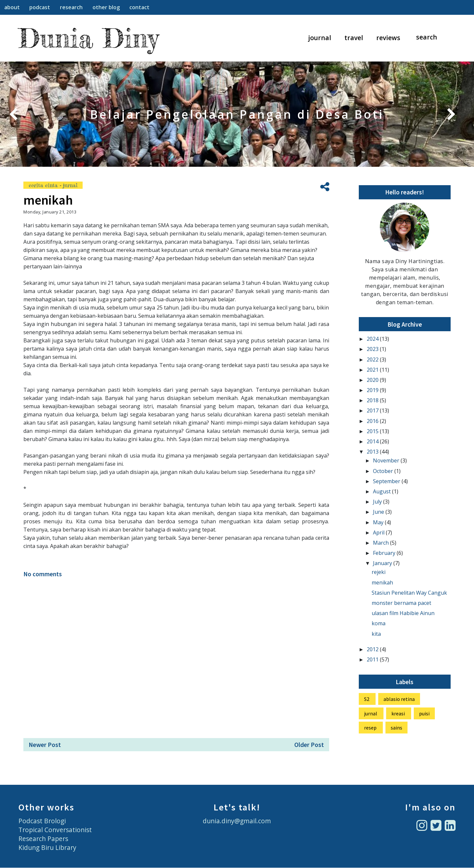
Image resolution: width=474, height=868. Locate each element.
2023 (373, 349)
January (383, 563)
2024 (373, 339)
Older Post (309, 745)
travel (354, 38)
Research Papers (43, 839)
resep (370, 728)
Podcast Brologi (42, 821)
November (387, 460)
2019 (373, 390)
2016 (373, 421)
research (71, 7)
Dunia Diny (88, 38)
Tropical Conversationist (55, 830)
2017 (373, 410)
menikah (382, 583)
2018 (373, 400)
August (382, 491)
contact (139, 7)
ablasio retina (399, 699)
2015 (373, 431)
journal (320, 38)
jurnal (70, 185)
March (382, 543)
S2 (367, 699)
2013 (373, 452)
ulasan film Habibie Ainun (403, 613)
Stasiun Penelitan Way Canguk (409, 593)
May (379, 522)
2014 (373, 441)
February (385, 553)
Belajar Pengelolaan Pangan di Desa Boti (237, 114)
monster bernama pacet (401, 603)
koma (379, 623)
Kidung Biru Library (47, 847)
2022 (373, 360)
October (384, 471)
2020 (373, 380)
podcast (40, 7)
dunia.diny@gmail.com (237, 821)
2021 (373, 370)
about (12, 7)
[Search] (430, 37)
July (378, 502)
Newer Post (45, 745)
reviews (388, 38)
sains (396, 728)
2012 (373, 649)
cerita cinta (44, 185)
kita (376, 634)
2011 (373, 659)
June (379, 512)
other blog (106, 7)
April (379, 533)
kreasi (398, 713)
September (387, 481)
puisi (424, 713)
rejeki (379, 572)
